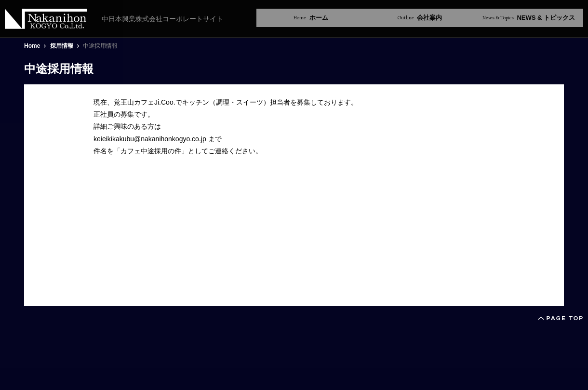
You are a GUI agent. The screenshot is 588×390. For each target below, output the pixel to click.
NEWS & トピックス (529, 18)
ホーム (311, 18)
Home (32, 46)
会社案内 (420, 18)
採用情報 (62, 46)
